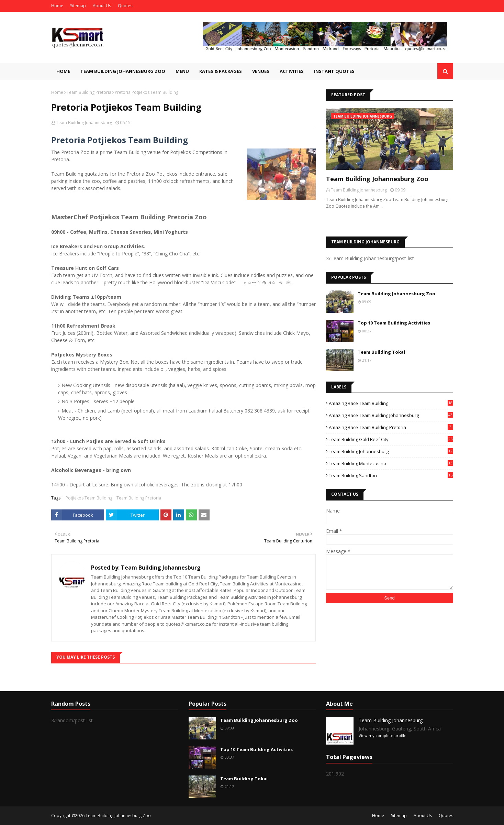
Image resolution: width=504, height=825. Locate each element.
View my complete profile (383, 735)
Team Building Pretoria (89, 92)
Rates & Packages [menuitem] (221, 71)
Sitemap (78, 6)
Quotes (125, 6)
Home (57, 6)
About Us (102, 6)
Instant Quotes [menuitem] (334, 71)
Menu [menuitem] (182, 71)
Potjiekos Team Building (89, 498)
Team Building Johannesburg (84, 123)
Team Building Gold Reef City (391, 439)
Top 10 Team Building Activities (394, 323)
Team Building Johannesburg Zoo (377, 179)
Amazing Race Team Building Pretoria (391, 427)
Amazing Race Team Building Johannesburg (391, 415)
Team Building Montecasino (391, 463)
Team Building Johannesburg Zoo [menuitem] (123, 71)
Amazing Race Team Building (391, 403)
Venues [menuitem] (261, 71)
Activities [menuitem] (292, 71)
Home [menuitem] (63, 71)
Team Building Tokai (381, 352)
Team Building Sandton (391, 475)
